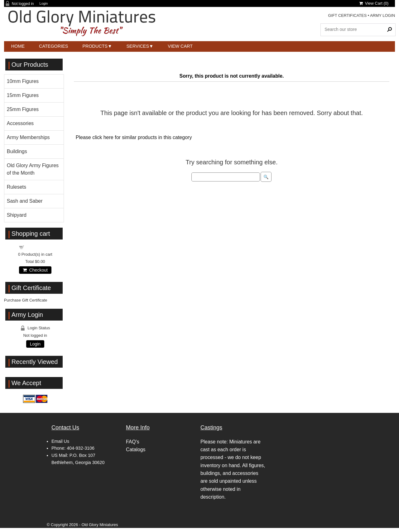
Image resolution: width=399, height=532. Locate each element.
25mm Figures (23, 109)
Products (95, 46)
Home (18, 46)
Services (138, 46)
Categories (53, 46)
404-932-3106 (81, 448)
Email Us (60, 441)
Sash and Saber (25, 201)
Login (44, 4)
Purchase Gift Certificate (26, 300)
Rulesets (17, 187)
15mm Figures (23, 95)
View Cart (180, 46)
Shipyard (17, 215)
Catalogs (136, 450)
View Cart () (374, 3)
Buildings (17, 151)
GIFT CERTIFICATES (347, 15)
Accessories (20, 123)
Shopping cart (39, 247)
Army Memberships (28, 137)
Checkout (35, 270)
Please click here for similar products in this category (134, 137)
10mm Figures (23, 81)
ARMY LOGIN (382, 15)
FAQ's (133, 442)
